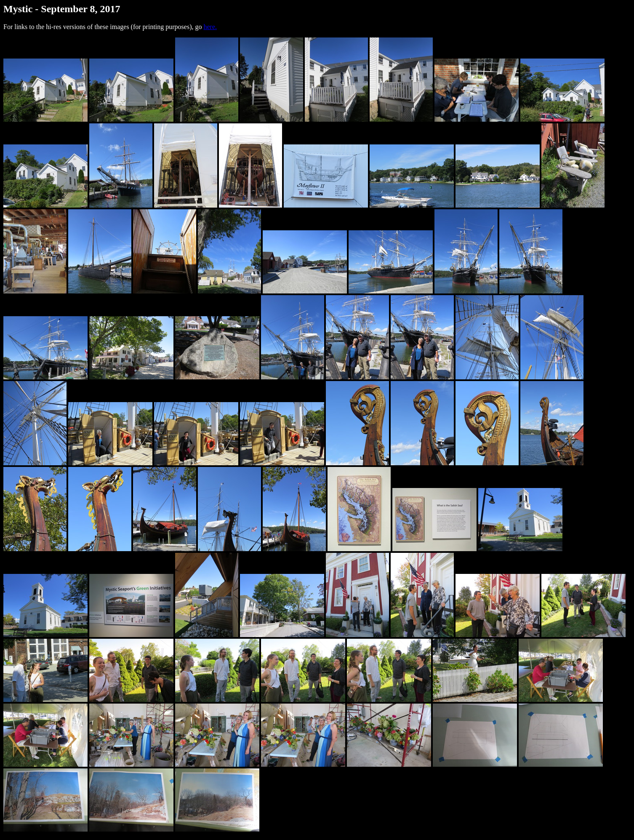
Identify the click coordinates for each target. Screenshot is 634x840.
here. (210, 27)
